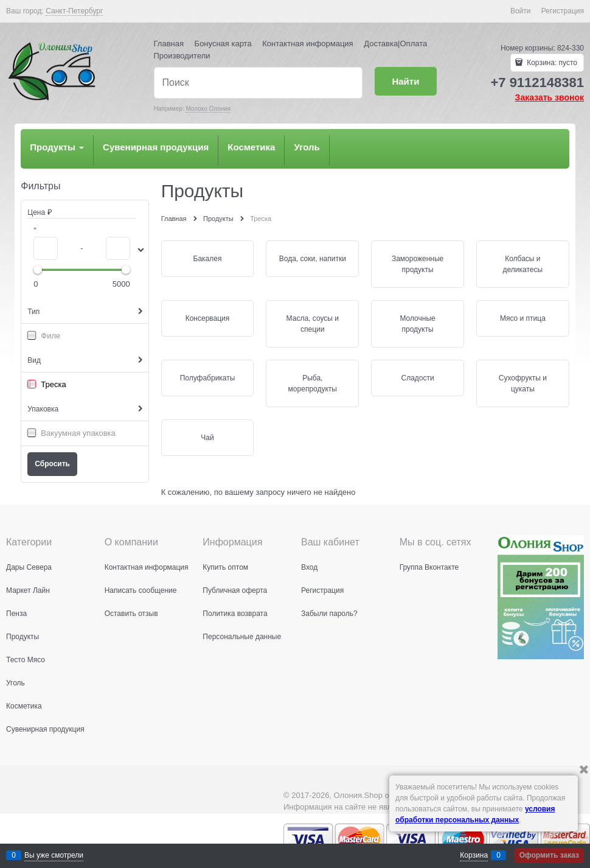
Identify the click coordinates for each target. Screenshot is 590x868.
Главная (169, 44)
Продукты (57, 147)
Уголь (307, 147)
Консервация (208, 318)
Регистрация (563, 11)
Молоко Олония (208, 109)
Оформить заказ (549, 855)
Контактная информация (307, 44)
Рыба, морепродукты (313, 383)
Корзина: (551, 63)
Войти (521, 11)
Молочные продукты (417, 324)
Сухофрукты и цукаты (523, 383)
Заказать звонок (550, 97)
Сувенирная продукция (156, 147)
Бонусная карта (223, 44)
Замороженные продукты (418, 264)
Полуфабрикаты (208, 378)
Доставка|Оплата (395, 44)
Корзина (474, 855)
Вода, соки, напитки (313, 259)
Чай (207, 438)
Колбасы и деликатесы (523, 264)
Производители (182, 56)
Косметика (251, 147)
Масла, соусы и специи (313, 324)
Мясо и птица (523, 318)
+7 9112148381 (537, 82)
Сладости (417, 378)
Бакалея (208, 259)
